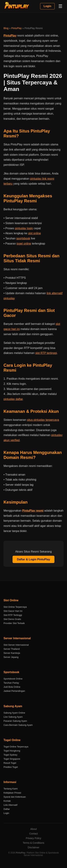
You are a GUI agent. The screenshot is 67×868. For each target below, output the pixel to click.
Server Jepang (11, 657)
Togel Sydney (10, 755)
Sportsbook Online (13, 679)
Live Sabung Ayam (13, 717)
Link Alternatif (10, 805)
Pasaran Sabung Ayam (15, 721)
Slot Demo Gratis (12, 619)
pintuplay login (24, 228)
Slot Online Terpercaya (15, 607)
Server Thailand (12, 649)
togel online (24, 244)
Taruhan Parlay (11, 683)
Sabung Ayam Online (14, 713)
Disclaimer (33, 847)
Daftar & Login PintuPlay (34, 559)
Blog (6, 28)
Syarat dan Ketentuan (15, 797)
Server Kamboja (12, 653)
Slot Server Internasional (16, 645)
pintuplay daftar (13, 399)
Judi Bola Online (12, 687)
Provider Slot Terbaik (14, 623)
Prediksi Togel (11, 767)
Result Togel (10, 763)
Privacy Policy (33, 838)
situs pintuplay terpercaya (43, 420)
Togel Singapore (12, 759)
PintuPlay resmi (33, 511)
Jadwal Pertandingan (14, 691)
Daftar (7, 809)
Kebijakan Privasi (12, 793)
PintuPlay (17, 28)
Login (47, 6)
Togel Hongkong (12, 751)
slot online (34, 233)
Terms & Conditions (33, 843)
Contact (33, 834)
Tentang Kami (11, 789)
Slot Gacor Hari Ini (13, 611)
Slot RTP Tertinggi (13, 615)
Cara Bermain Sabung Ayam (18, 725)
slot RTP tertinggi (46, 353)
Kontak (7, 801)
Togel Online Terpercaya (16, 747)
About (33, 829)
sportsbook (23, 238)
